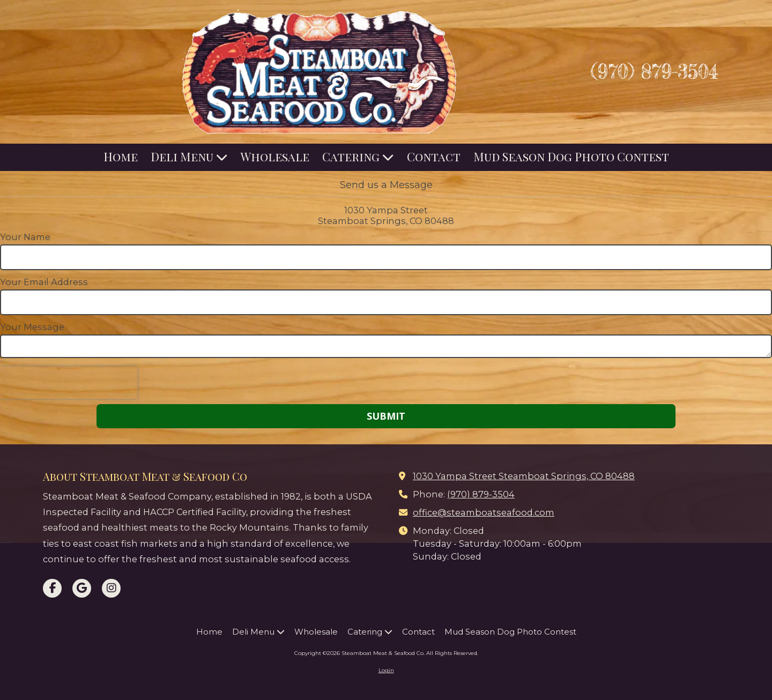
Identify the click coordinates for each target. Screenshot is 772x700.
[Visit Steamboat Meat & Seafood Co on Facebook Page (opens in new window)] (52, 588)
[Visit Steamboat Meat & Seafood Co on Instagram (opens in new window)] (111, 588)
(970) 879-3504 (654, 72)
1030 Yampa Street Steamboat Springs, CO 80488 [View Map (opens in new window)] (524, 476)
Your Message (32, 327)
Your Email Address (44, 282)
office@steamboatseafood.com (484, 512)
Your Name (25, 237)
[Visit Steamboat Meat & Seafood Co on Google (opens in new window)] (82, 588)
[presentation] (69, 383)
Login (386, 670)
